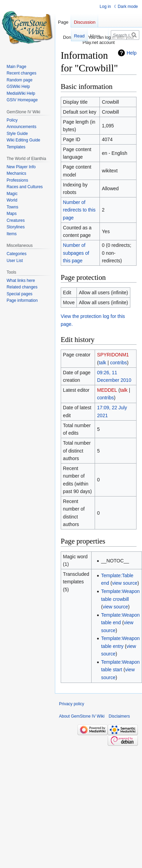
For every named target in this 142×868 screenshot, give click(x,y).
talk (103, 363)
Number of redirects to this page (79, 210)
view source (125, 583)
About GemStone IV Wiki (82, 716)
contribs (119, 363)
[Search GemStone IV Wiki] (125, 35)
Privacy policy (72, 704)
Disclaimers (119, 716)
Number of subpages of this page (76, 253)
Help (132, 53)
